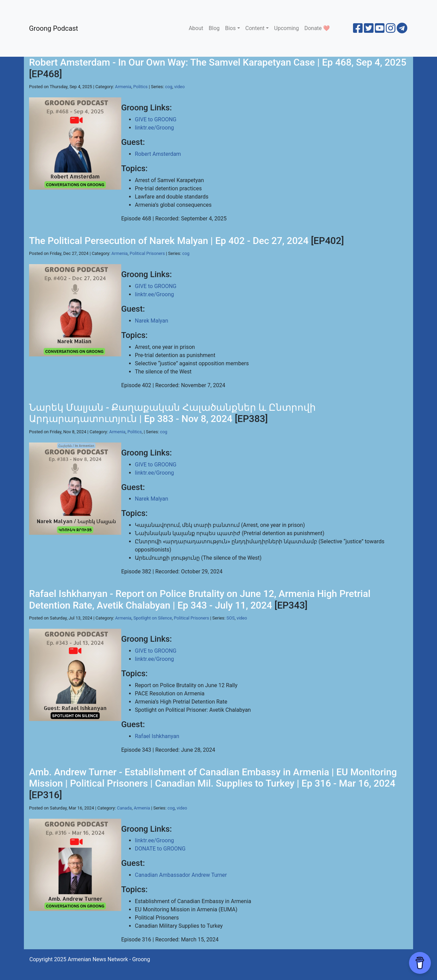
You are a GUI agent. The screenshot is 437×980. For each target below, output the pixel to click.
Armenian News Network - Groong (109, 959)
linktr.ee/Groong (154, 128)
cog (168, 87)
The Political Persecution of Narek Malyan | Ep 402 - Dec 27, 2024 (169, 241)
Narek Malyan (152, 321)
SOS (230, 618)
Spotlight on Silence (153, 618)
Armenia (123, 87)
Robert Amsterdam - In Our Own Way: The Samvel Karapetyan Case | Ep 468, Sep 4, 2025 (218, 62)
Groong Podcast (54, 28)
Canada (124, 808)
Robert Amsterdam (158, 154)
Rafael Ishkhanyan (157, 736)
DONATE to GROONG (160, 849)
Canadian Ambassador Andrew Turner (181, 875)
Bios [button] (230, 28)
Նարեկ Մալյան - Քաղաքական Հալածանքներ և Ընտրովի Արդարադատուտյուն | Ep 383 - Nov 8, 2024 (172, 413)
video (179, 87)
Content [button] (255, 28)
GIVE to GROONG (156, 119)
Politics (140, 87)
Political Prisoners (147, 253)
